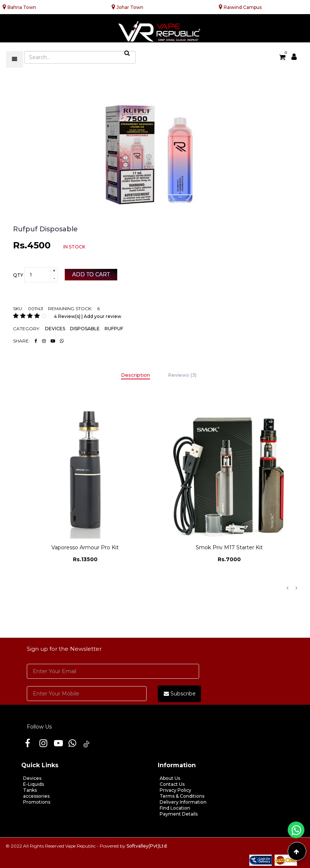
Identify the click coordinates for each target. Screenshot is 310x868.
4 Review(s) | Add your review (88, 316)
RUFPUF (114, 329)
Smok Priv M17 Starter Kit (229, 547)
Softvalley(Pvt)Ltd (147, 846)
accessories (36, 796)
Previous (287, 588)
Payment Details (179, 814)
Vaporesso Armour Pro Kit (85, 547)
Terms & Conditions (182, 796)
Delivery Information (183, 802)
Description (135, 375)
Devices (32, 778)
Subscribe (180, 694)
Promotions (37, 802)
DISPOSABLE (85, 329)
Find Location (175, 808)
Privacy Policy (175, 790)
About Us (170, 778)
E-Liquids (33, 784)
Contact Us (172, 784)
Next (296, 588)
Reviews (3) (182, 375)
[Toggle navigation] (15, 59)
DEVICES (55, 329)
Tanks (30, 790)
